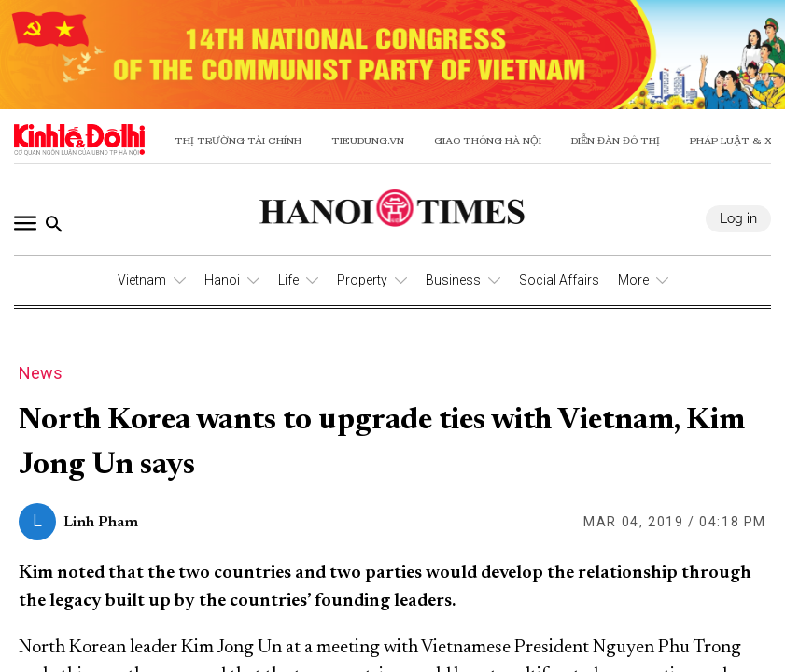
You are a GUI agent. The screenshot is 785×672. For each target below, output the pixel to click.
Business (453, 280)
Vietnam (142, 280)
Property (362, 280)
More (633, 280)
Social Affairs (559, 280)
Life (288, 280)
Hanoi (222, 280)
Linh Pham (101, 523)
